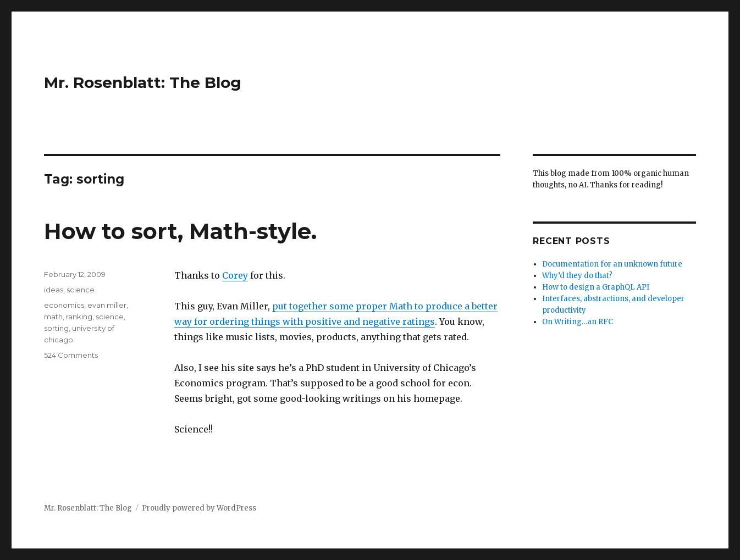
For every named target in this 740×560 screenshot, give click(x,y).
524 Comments (71, 355)
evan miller (107, 305)
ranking (79, 317)
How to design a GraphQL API (596, 287)
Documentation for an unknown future (612, 264)
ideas (54, 290)
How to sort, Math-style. (180, 231)
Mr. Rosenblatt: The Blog (143, 82)
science (81, 290)
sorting (56, 328)
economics (64, 305)
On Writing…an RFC (578, 322)
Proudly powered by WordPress (199, 508)
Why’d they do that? (577, 276)
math (53, 317)
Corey (235, 275)
